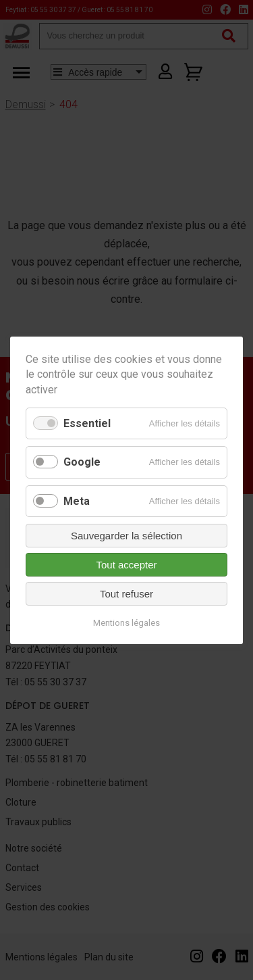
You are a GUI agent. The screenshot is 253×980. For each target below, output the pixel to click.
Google (82, 462)
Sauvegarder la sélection (126, 535)
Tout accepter (126, 564)
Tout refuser (126, 593)
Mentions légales (126, 622)
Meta (77, 500)
